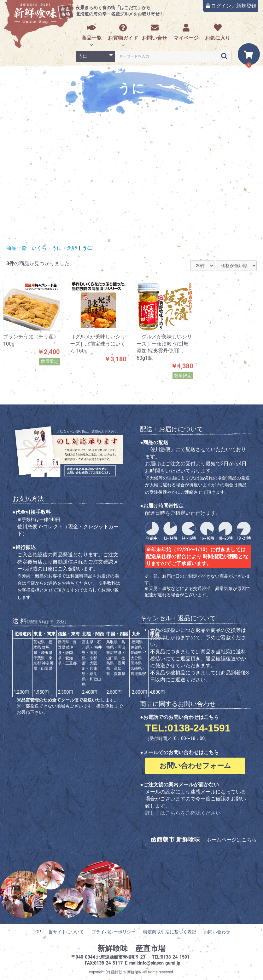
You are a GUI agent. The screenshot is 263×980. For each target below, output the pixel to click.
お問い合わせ (217, 932)
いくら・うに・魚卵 (54, 248)
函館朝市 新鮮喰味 (127, 972)
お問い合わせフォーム (195, 766)
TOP (37, 932)
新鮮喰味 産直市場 (131, 948)
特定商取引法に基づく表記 (170, 932)
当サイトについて (66, 932)
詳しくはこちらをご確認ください (183, 813)
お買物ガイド (123, 32)
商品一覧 (91, 32)
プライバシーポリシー (114, 932)
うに (87, 248)
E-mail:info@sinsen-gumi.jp (153, 963)
